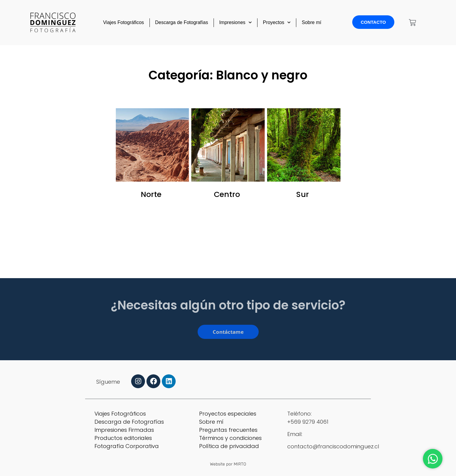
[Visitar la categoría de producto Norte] (153, 156)
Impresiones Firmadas (124, 430)
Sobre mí (311, 22)
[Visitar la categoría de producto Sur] (304, 156)
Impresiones (236, 22)
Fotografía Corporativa (127, 446)
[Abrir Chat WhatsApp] (433, 459)
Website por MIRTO (228, 464)
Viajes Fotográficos (124, 22)
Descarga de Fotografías (182, 22)
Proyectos (277, 22)
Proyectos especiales (228, 414)
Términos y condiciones (230, 438)
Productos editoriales (123, 438)
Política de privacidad (229, 446)
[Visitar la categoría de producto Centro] (228, 156)
